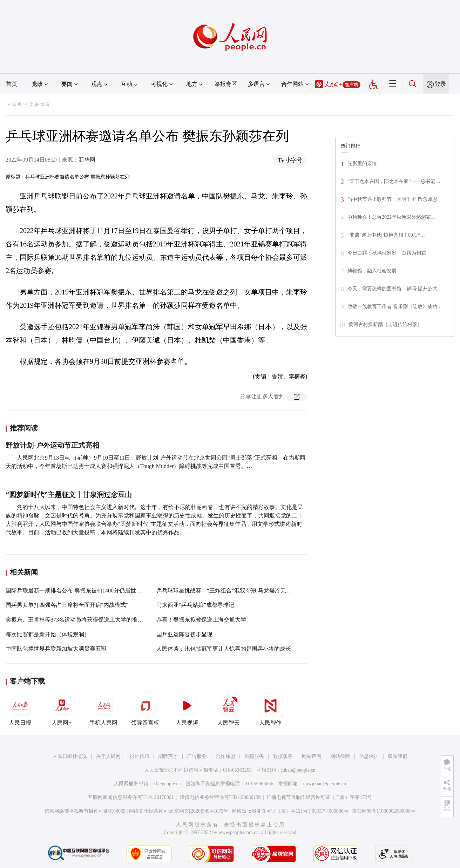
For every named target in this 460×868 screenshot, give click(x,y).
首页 (12, 84)
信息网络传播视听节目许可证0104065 (85, 811)
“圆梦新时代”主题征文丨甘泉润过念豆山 (69, 495)
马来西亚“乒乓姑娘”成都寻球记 (195, 605)
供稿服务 (254, 756)
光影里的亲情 (362, 164)
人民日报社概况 (70, 756)
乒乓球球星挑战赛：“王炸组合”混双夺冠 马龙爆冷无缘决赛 (230, 591)
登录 (440, 84)
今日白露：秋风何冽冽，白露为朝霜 (387, 253)
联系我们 (398, 756)
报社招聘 (140, 756)
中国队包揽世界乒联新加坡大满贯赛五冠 (56, 649)
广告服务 (197, 756)
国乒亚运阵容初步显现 (184, 634)
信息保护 (369, 756)
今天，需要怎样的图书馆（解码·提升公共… (395, 289)
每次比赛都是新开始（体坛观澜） (48, 634)
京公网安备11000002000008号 (384, 811)
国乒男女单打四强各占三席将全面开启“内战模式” (67, 605)
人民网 (14, 104)
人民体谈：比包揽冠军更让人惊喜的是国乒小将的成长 (224, 649)
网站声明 (312, 756)
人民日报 (20, 710)
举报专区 (226, 84)
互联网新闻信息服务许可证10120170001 (131, 797)
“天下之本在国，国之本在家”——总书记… (394, 181)
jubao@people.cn (298, 770)
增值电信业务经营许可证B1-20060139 (220, 797)
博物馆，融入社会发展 (372, 271)
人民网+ (62, 710)
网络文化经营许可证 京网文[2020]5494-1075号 (179, 811)
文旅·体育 (40, 104)
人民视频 (187, 710)
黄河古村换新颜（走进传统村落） (385, 324)
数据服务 (283, 756)
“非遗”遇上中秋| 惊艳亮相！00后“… (386, 235)
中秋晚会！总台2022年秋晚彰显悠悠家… (392, 217)
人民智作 (270, 710)
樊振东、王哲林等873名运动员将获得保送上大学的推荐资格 (80, 620)
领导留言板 (145, 710)
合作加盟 (225, 756)
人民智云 (229, 710)
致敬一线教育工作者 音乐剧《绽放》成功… (395, 307)
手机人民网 (103, 710)
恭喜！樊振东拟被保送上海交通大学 (201, 620)
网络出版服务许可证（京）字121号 (270, 811)
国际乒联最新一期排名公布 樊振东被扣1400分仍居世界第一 (79, 591)
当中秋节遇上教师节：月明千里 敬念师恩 (392, 199)
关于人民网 (108, 756)
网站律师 (340, 756)
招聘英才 (168, 756)
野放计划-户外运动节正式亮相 (52, 445)
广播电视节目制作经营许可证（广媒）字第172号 (319, 797)
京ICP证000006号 (330, 811)
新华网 (87, 160)
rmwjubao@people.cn (324, 784)
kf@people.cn (167, 784)
